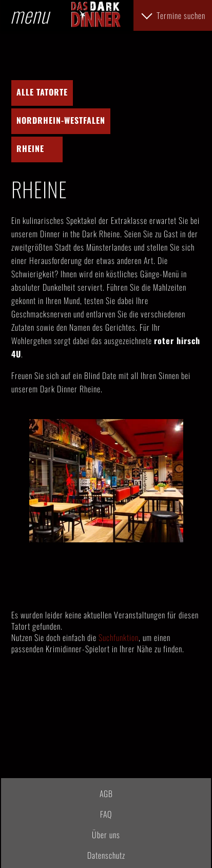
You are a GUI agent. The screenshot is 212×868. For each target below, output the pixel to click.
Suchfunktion (119, 637)
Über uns (106, 835)
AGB (106, 794)
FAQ (106, 814)
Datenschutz (106, 855)
